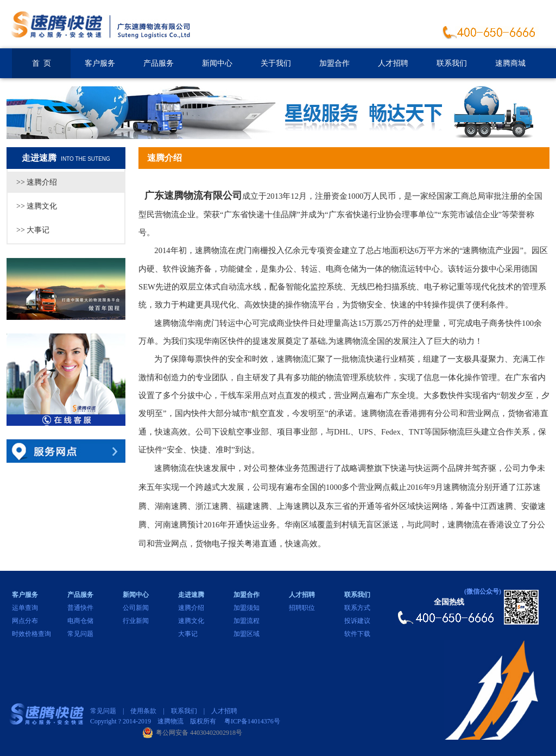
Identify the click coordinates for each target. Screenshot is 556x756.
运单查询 (25, 608)
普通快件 (80, 608)
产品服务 (159, 63)
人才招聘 (393, 63)
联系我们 (452, 63)
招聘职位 (302, 608)
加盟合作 (334, 63)
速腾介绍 (191, 608)
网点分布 (25, 621)
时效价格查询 (31, 634)
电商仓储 (80, 621)
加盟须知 (247, 608)
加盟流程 (247, 621)
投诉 (351, 621)
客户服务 (100, 63)
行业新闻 (136, 621)
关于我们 (276, 63)
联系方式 (357, 608)
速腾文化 (191, 621)
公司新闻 (136, 608)
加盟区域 (247, 634)
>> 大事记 (33, 230)
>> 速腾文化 (37, 206)
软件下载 (357, 634)
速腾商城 (510, 63)
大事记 (188, 634)
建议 (364, 621)
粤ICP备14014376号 (252, 721)
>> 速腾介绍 (37, 182)
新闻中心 (217, 63)
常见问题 (80, 634)
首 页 (42, 63)
